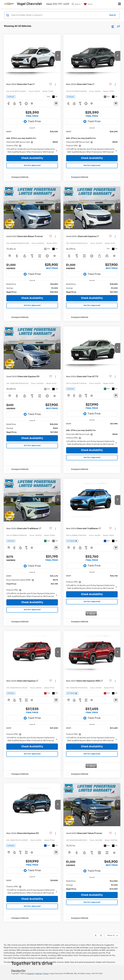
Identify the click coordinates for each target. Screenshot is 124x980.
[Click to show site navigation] (120, 4)
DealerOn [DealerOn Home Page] (31, 974)
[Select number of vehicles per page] (113, 936)
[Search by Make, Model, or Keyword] (59, 15)
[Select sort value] (118, 26)
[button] (58, 56)
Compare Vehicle (20, 177)
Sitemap (39, 974)
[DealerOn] (18, 971)
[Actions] (55, 84)
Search (113, 15)
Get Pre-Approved (32, 165)
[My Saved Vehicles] (88, 4)
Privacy (46, 974)
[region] (32, 142)
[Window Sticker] (56, 104)
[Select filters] (113, 26)
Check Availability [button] (32, 158)
